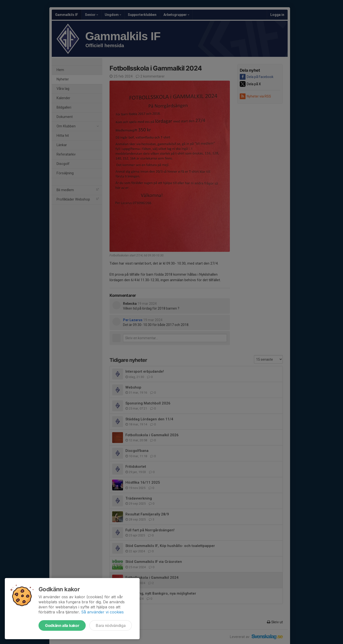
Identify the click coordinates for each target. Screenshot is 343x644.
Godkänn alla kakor (62, 625)
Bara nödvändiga (111, 625)
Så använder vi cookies (102, 612)
